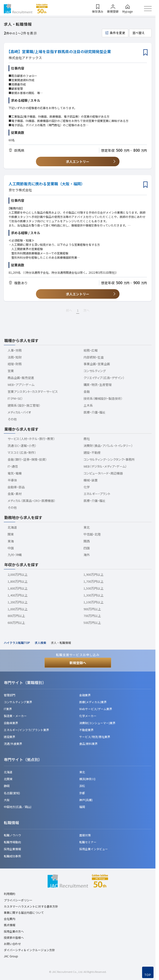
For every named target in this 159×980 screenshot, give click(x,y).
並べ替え (139, 33)
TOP (148, 975)
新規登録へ (78, 663)
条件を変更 (117, 33)
